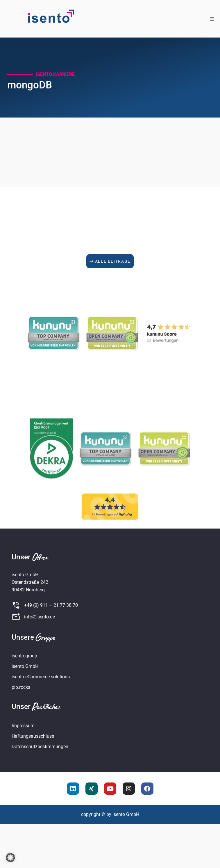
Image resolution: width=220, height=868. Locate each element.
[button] (212, 19)
